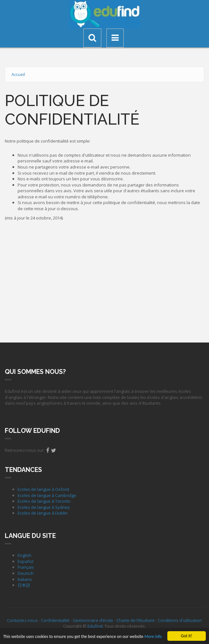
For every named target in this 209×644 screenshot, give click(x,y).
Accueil (18, 74)
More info (153, 637)
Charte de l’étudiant (135, 620)
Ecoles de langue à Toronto (44, 501)
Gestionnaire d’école (93, 620)
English (25, 555)
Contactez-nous (22, 620)
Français (26, 567)
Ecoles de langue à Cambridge (47, 495)
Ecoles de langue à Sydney (44, 507)
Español (25, 561)
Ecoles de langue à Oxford (43, 489)
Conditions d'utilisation (180, 620)
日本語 (24, 585)
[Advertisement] (104, 280)
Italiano (25, 579)
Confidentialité (55, 620)
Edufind (95, 626)
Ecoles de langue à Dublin (43, 513)
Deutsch (26, 573)
